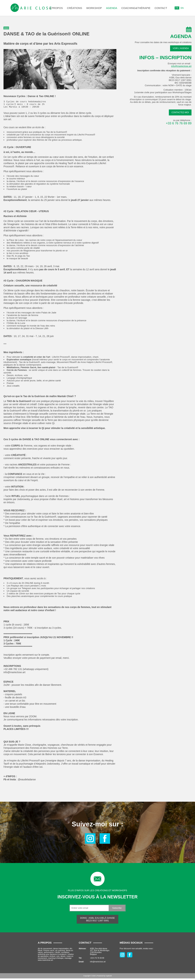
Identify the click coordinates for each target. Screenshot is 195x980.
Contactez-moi (180, 112)
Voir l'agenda (181, 48)
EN (182, 8)
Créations (74, 8)
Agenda (112, 8)
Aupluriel (109, 977)
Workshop (94, 8)
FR (177, 8)
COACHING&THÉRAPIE (136, 8)
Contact (161, 8)
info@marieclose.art (181, 66)
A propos (56, 8)
